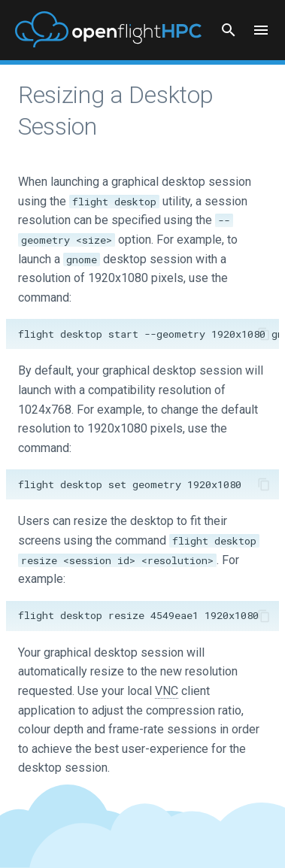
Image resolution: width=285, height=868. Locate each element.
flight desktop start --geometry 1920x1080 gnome (149, 334)
